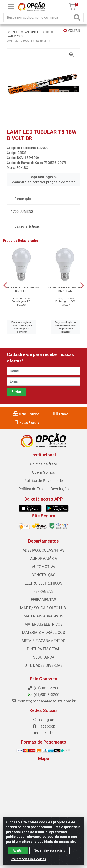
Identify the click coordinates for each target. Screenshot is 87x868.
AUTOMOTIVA (43, 567)
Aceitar (18, 850)
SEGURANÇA (44, 657)
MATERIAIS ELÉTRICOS (44, 624)
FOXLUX (22, 168)
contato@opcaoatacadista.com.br (43, 701)
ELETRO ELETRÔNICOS (43, 583)
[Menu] (11, 6)
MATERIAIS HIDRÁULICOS (44, 633)
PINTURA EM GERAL (43, 649)
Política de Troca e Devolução (43, 489)
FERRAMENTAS (44, 600)
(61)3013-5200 (43, 695)
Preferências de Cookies (28, 859)
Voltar (72, 31)
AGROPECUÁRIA (44, 559)
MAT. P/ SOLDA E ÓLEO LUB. (43, 608)
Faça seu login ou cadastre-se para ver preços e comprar (43, 180)
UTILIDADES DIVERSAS (44, 665)
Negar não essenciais (49, 850)
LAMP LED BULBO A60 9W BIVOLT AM (65, 289)
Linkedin (43, 733)
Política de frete (43, 464)
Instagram (44, 720)
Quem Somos (43, 472)
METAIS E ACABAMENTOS (43, 641)
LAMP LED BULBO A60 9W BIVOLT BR (22, 289)
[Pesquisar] (78, 17)
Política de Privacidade (44, 481)
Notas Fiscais (26, 423)
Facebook (44, 726)
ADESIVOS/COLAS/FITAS (44, 550)
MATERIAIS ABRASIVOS (43, 616)
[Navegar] (5, 285)
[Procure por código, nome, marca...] (38, 17)
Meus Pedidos (26, 414)
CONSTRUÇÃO (43, 575)
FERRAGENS (43, 591)
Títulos (61, 414)
